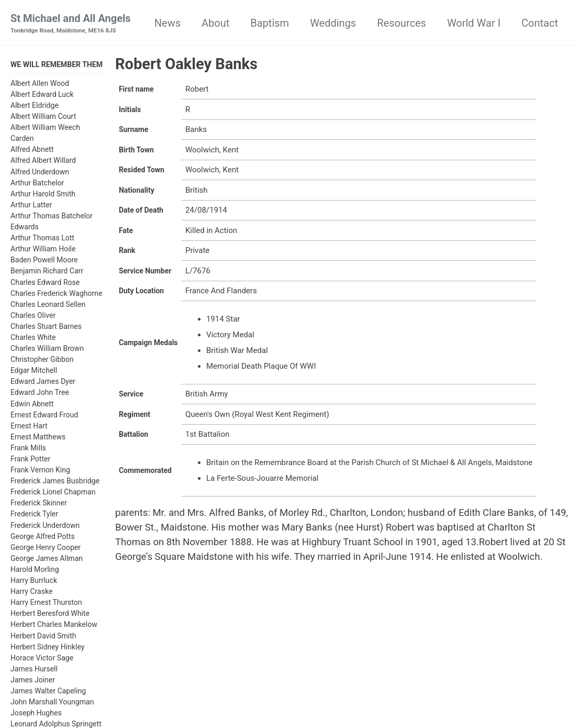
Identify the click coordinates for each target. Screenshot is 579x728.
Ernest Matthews (38, 438)
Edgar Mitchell (34, 372)
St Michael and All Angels (71, 24)
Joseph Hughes (36, 714)
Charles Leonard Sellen (48, 306)
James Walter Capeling (48, 692)
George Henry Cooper (46, 549)
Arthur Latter (31, 206)
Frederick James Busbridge (55, 482)
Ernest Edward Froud (44, 416)
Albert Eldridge (35, 107)
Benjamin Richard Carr (47, 272)
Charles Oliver (33, 317)
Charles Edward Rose (45, 284)
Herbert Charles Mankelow (54, 626)
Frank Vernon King (40, 471)
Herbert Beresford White (50, 615)
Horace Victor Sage (42, 659)
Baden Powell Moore (44, 261)
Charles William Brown (47, 350)
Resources (402, 23)
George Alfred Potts (43, 538)
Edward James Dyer (43, 383)
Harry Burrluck (34, 582)
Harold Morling (35, 571)
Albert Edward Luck (42, 96)
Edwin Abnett (32, 405)
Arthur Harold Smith (43, 195)
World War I (474, 23)
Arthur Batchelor (37, 184)
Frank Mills (28, 449)
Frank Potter (30, 460)
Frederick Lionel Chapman (53, 493)
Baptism (270, 23)
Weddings (333, 23)
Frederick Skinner (39, 504)
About (215, 23)
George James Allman (47, 560)
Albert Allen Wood (40, 85)
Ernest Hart (29, 427)
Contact (540, 23)
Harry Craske (31, 593)
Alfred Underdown (40, 173)
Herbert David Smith (43, 637)
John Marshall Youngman (52, 703)
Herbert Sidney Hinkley (47, 648)
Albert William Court (43, 118)
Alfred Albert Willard (43, 162)
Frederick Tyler (34, 516)
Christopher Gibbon (42, 361)
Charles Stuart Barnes (46, 328)
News (168, 23)
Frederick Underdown (45, 527)
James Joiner (33, 681)
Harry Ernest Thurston (46, 604)
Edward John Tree (40, 394)
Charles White (33, 339)
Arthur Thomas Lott (42, 239)
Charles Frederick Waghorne (57, 295)
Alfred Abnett (32, 151)
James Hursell (34, 670)
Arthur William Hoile (43, 250)
